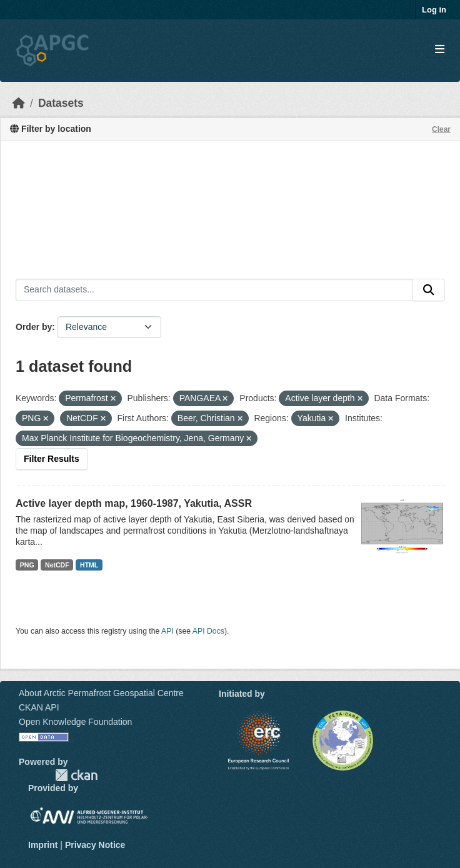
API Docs (208, 631)
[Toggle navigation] (440, 50)
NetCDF (57, 565)
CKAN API (39, 707)
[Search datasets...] (214, 290)
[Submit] (429, 290)
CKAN (76, 775)
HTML (89, 565)
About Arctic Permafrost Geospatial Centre (101, 693)
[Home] (19, 103)
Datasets (61, 103)
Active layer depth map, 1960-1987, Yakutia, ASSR (134, 503)
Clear (441, 129)
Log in (434, 10)
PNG (27, 565)
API (167, 631)
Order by (34, 327)
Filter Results (52, 459)
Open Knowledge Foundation (75, 722)
